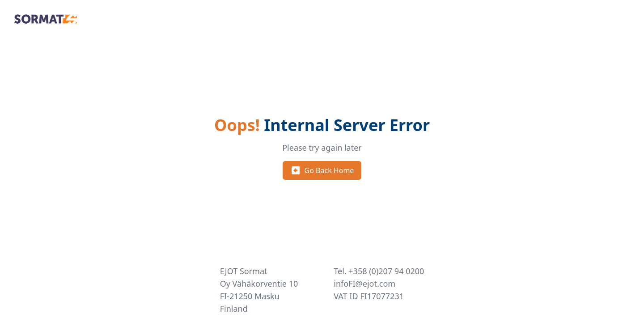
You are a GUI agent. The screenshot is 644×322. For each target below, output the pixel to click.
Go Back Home (322, 170)
